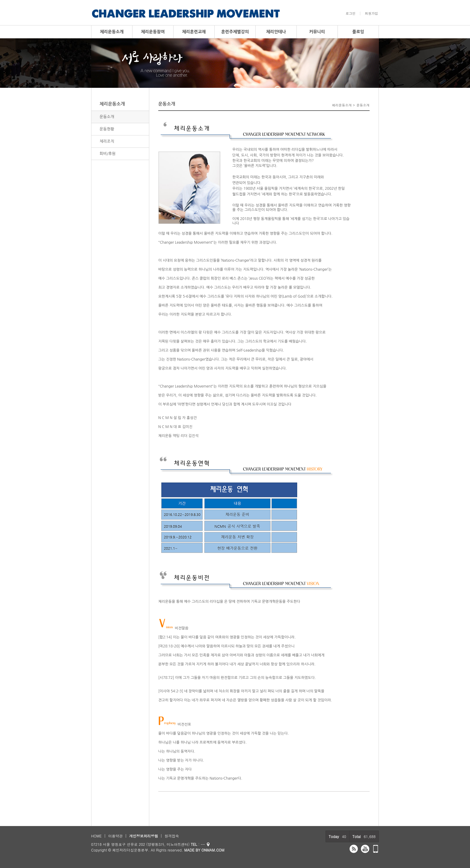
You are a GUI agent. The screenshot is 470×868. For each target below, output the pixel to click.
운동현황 (107, 129)
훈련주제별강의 (235, 32)
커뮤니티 (317, 32)
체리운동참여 (153, 32)
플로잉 (358, 32)
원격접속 (172, 836)
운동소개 (107, 117)
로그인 (351, 13)
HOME (96, 836)
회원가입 (371, 13)
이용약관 (115, 836)
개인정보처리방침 (144, 836)
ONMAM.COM (213, 850)
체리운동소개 (112, 32)
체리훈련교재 (194, 32)
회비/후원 (108, 154)
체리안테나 (276, 32)
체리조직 (107, 141)
